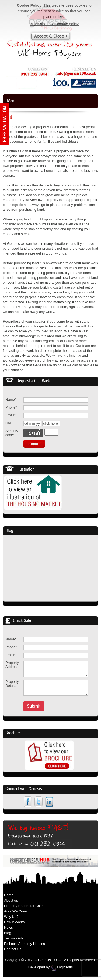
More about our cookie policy (55, 24)
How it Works (14, 922)
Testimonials (14, 938)
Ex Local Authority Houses (25, 944)
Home (9, 895)
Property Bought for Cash (24, 906)
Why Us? (11, 917)
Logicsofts (65, 967)
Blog (9, 531)
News (8, 927)
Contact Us (13, 949)
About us (11, 900)
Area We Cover (16, 911)
